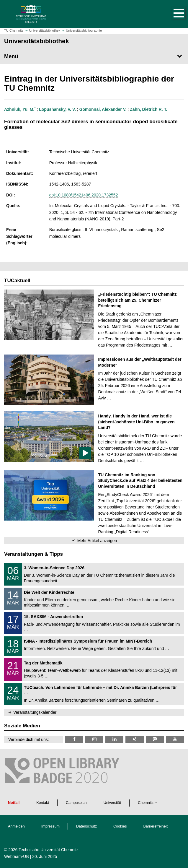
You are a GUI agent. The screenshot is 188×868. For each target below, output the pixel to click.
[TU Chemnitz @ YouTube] (175, 739)
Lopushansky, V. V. (57, 109)
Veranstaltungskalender (35, 712)
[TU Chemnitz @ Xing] (134, 739)
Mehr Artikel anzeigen (97, 541)
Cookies (120, 826)
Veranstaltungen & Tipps (33, 554)
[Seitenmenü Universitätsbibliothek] (94, 56)
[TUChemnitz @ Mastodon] (155, 739)
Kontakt (43, 803)
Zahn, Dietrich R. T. (148, 109)
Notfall (14, 803)
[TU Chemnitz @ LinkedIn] (114, 739)
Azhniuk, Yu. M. (20, 109)
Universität (112, 803)
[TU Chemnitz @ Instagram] (94, 739)
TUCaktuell (17, 281)
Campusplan (76, 803)
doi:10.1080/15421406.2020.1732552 (84, 195)
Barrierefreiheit (156, 826)
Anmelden (16, 826)
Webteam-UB (17, 856)
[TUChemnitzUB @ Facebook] (74, 739)
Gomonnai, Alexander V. (103, 109)
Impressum (50, 826)
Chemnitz (146, 803)
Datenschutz (86, 826)
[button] (173, 14)
